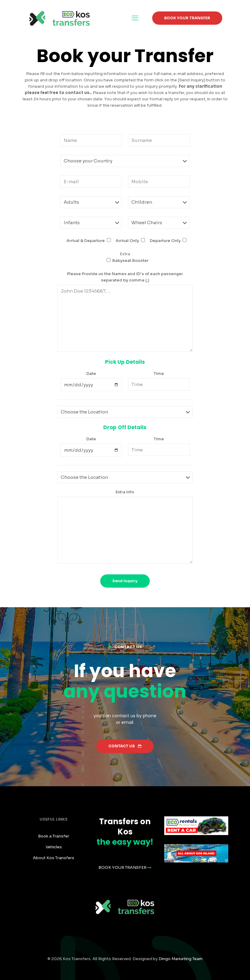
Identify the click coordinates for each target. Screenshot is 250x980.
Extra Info (125, 492)
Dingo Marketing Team (181, 959)
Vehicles (54, 847)
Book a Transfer (54, 836)
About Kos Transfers (54, 858)
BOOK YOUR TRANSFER (187, 18)
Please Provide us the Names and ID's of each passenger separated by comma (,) (125, 277)
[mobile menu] (135, 18)
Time (159, 374)
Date (91, 374)
